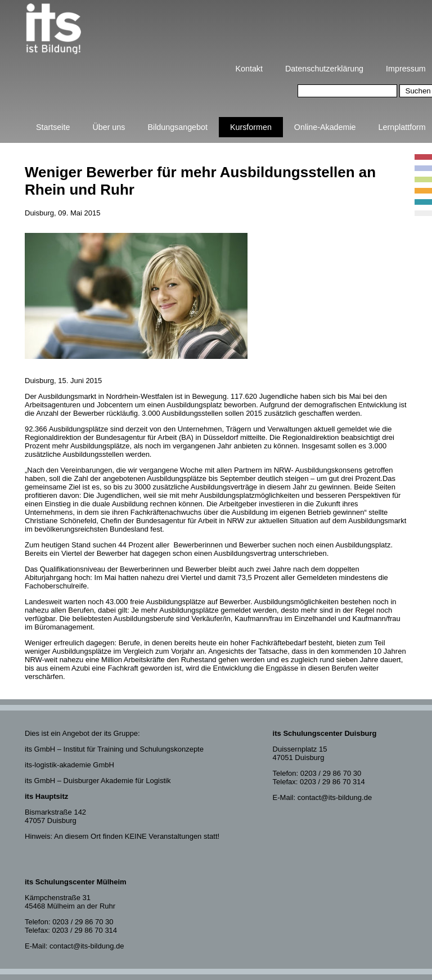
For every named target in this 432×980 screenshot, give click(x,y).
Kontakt (249, 69)
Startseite (53, 127)
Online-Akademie (325, 127)
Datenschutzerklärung (324, 69)
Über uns (109, 127)
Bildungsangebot (177, 127)
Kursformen (251, 127)
